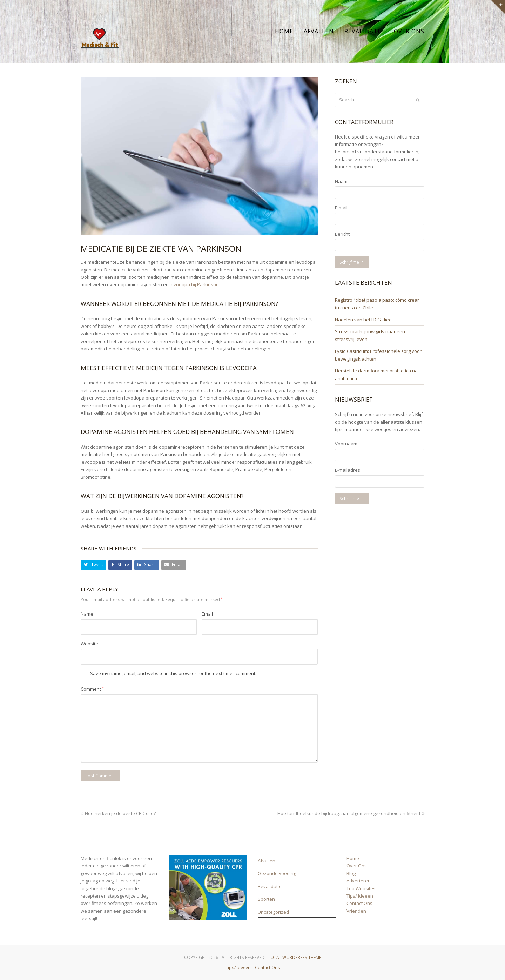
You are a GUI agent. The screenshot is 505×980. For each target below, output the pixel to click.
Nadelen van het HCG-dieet (364, 320)
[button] (93, 565)
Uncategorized (273, 912)
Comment (92, 689)
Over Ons (357, 866)
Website (89, 644)
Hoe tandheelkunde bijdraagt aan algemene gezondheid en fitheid (351, 813)
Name (87, 614)
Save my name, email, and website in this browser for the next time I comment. (173, 673)
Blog (351, 873)
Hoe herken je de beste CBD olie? (118, 813)
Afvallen (267, 861)
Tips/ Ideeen (360, 896)
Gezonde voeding (277, 873)
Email (207, 614)
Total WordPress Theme (295, 957)
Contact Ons (359, 903)
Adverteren (359, 881)
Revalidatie (270, 886)
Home (353, 858)
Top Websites (361, 888)
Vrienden (356, 911)
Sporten (266, 899)
